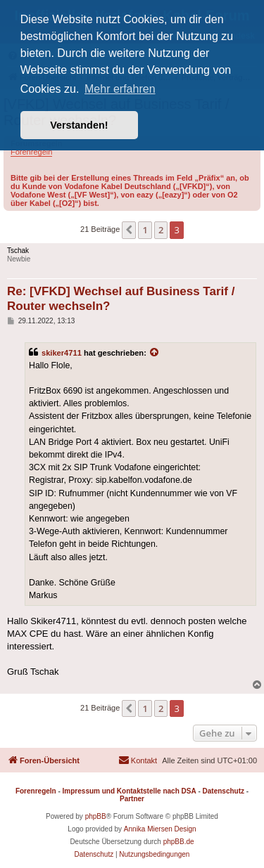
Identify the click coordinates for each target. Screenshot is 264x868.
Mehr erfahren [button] (120, 89)
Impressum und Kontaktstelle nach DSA (130, 791)
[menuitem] (138, 760)
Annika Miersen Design (160, 829)
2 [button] (161, 230)
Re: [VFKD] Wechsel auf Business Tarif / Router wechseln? (121, 299)
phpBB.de (179, 842)
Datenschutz (224, 791)
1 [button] (145, 230)
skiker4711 (62, 353)
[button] (129, 230)
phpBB (96, 816)
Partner (132, 799)
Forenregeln (31, 152)
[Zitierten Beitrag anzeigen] (155, 353)
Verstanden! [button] (79, 125)
